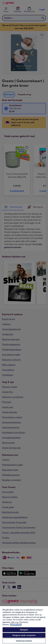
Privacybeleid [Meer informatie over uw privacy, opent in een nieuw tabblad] (16, 625)
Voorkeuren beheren (24, 641)
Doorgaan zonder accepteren (24, 635)
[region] (24, 625)
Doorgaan (24, 630)
